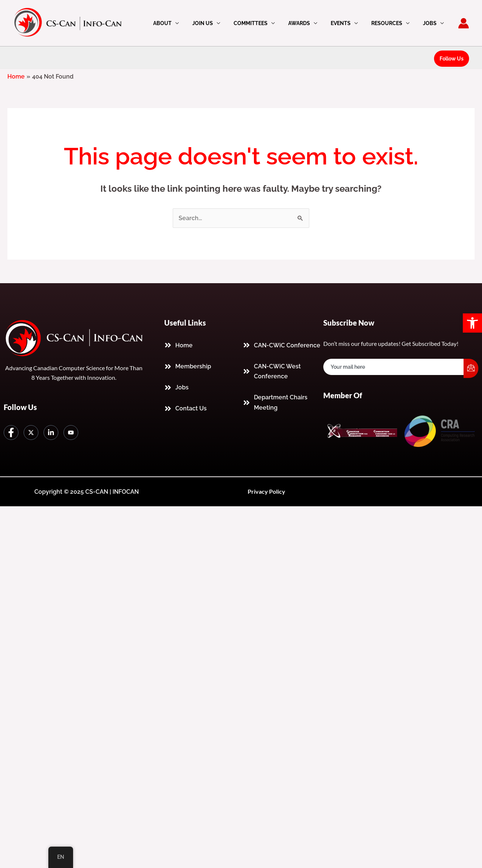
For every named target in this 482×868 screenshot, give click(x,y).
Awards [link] (309, 23)
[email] (394, 367)
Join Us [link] (219, 23)
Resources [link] (391, 23)
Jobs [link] (431, 23)
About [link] (182, 23)
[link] (472, 323)
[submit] (471, 368)
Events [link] (348, 23)
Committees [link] (264, 23)
